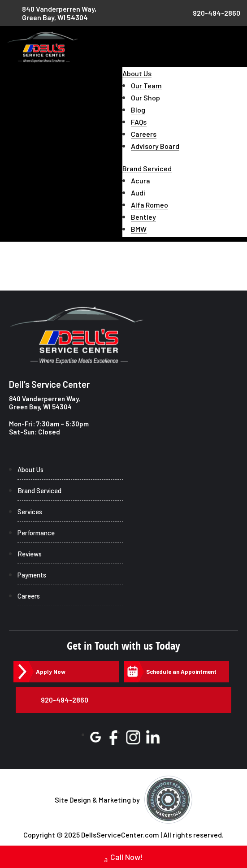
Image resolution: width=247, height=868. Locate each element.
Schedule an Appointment (181, 672)
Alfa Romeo (149, 205)
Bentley (143, 217)
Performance (36, 533)
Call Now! (124, 858)
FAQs (139, 122)
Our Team (146, 85)
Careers (144, 134)
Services (30, 512)
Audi (138, 193)
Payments (32, 575)
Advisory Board (155, 146)
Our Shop (145, 98)
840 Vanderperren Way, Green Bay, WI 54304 (45, 403)
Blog (138, 110)
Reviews (30, 554)
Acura (141, 180)
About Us (137, 73)
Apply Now (51, 672)
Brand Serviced (147, 168)
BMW (139, 229)
